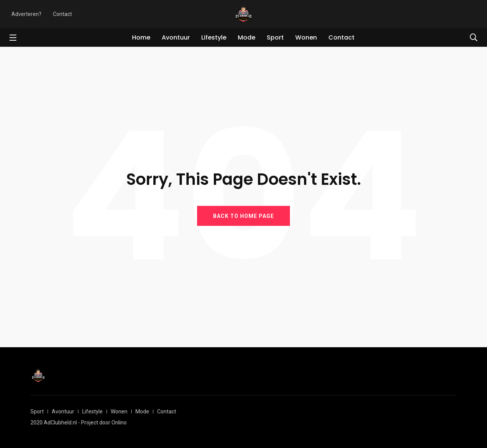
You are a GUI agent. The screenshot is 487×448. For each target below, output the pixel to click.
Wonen (306, 37)
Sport (275, 37)
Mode (247, 37)
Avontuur (176, 37)
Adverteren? (26, 14)
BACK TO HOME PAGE (243, 216)
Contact (62, 14)
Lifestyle (214, 37)
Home (141, 37)
